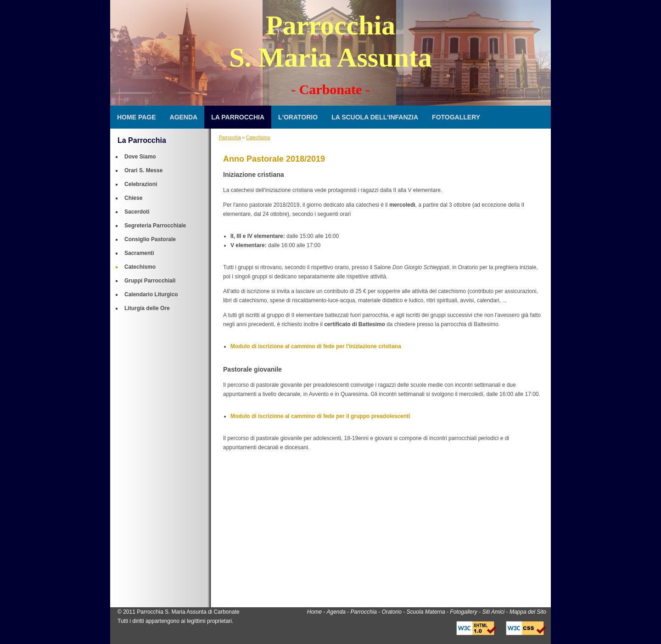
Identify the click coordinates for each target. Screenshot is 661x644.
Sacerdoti (137, 212)
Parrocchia (230, 138)
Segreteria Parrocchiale (155, 226)
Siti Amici (493, 612)
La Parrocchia (238, 117)
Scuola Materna (426, 612)
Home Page (137, 117)
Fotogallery (456, 117)
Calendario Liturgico (151, 294)
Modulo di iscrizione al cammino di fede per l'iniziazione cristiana (316, 346)
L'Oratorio (298, 117)
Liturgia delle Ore (147, 308)
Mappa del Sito (528, 612)
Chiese (133, 198)
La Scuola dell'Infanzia (375, 117)
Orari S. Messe (143, 170)
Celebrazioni (141, 184)
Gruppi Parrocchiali (150, 281)
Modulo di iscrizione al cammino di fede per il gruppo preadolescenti (320, 416)
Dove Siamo (140, 157)
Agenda (184, 117)
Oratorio (392, 612)
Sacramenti (139, 253)
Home (314, 612)
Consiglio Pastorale (150, 239)
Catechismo (140, 267)
